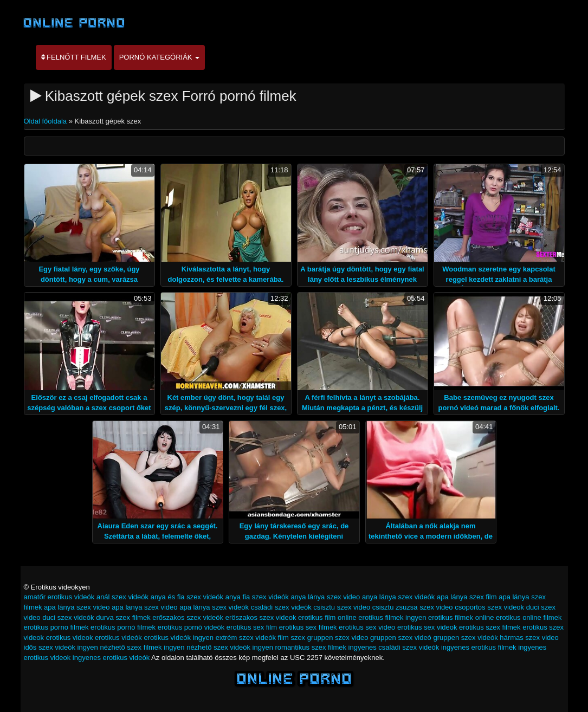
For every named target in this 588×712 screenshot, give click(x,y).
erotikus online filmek (529, 617)
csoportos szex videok (489, 607)
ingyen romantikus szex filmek (299, 647)
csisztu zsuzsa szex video (413, 607)
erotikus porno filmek (56, 627)
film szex (292, 637)
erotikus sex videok (427, 627)
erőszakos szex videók (188, 617)
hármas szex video (529, 637)
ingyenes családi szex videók (394, 647)
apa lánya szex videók (214, 607)
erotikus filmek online (461, 617)
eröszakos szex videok (261, 617)
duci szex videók (68, 617)
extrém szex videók (246, 637)
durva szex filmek (123, 617)
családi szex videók (281, 607)
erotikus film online (327, 617)
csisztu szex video (342, 607)
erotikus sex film (252, 627)
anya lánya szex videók (398, 597)
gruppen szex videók (465, 637)
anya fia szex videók (257, 597)
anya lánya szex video (325, 597)
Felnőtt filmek (74, 57)
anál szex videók (122, 597)
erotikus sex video (367, 627)
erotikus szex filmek (490, 627)
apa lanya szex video (144, 607)
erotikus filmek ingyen (392, 617)
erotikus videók (118, 637)
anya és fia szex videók (187, 597)
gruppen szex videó (401, 637)
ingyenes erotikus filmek (479, 647)
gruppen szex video (338, 637)
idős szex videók (50, 647)
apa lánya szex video (77, 607)
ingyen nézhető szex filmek (120, 647)
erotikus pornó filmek (123, 627)
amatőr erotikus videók (59, 597)
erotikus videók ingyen (179, 637)
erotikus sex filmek (308, 627)
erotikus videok (70, 637)
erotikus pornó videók (191, 627)
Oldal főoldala (46, 121)
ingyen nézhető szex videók (207, 647)
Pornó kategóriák (159, 57)
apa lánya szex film (467, 597)
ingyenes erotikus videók (111, 658)
